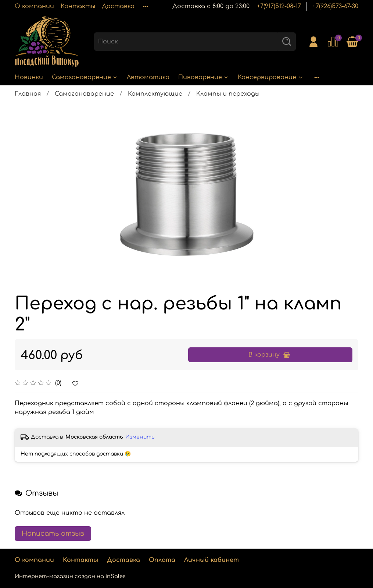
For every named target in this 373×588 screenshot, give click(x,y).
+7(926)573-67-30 (335, 6)
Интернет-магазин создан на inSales (70, 576)
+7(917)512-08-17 (279, 6)
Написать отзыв (53, 534)
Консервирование (270, 77)
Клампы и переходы (228, 94)
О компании (34, 6)
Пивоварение (204, 77)
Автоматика (148, 77)
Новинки (29, 77)
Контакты (78, 6)
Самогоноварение (85, 77)
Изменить (140, 437)
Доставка (118, 6)
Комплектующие (155, 94)
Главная (28, 94)
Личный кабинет (211, 560)
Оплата (162, 560)
